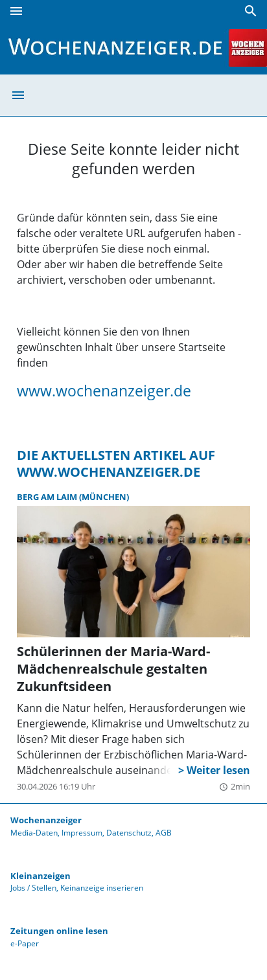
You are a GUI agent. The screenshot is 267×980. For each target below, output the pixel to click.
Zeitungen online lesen (59, 931)
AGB (164, 833)
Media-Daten (34, 833)
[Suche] (251, 11)
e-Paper (25, 943)
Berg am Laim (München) (73, 497)
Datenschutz (129, 833)
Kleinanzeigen (41, 876)
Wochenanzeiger (46, 820)
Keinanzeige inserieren (102, 888)
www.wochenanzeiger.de (104, 391)
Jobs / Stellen (33, 888)
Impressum (82, 833)
